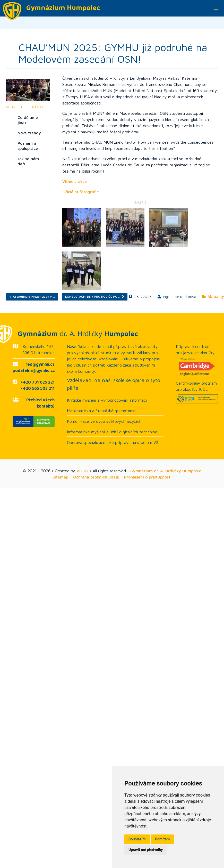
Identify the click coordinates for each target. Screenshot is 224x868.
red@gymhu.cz (40, 364)
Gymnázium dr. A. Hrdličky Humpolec (166, 471)
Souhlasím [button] (137, 839)
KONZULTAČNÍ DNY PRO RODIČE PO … (95, 297)
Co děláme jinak (28, 120)
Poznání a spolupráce (28, 146)
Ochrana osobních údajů (96, 477)
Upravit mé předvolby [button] (146, 850)
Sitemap (60, 477)
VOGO (82, 471)
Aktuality (213, 297)
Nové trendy (29, 133)
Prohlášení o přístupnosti (148, 477)
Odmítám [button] (162, 839)
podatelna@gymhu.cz (34, 370)
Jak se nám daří (28, 161)
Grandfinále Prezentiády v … (32, 297)
